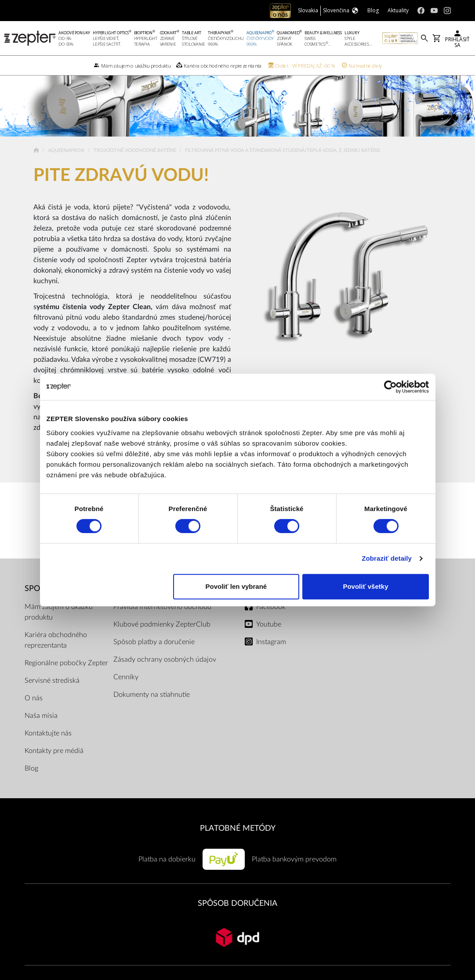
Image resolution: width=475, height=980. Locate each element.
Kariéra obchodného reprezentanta (56, 653)
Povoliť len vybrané (236, 586)
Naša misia (41, 728)
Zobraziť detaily (387, 558)
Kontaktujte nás (48, 746)
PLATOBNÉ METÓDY (238, 841)
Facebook (271, 620)
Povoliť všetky (365, 586)
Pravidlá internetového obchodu (162, 620)
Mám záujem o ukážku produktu (59, 625)
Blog (31, 781)
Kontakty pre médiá (54, 764)
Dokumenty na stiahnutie (152, 707)
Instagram (271, 655)
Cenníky (126, 690)
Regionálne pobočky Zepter (66, 676)
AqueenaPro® (67, 163)
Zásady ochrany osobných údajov (165, 672)
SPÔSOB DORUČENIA (237, 916)
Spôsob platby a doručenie (154, 655)
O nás (34, 711)
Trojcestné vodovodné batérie (136, 163)
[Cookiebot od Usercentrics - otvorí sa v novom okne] (390, 387)
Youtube (269, 637)
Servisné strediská (52, 693)
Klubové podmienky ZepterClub (162, 637)
